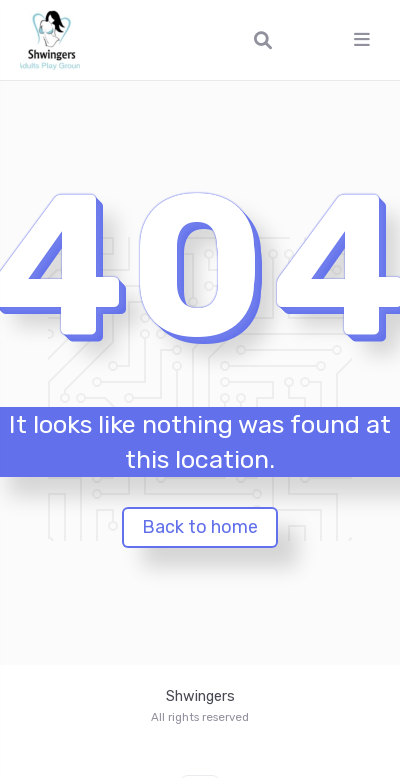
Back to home (200, 527)
